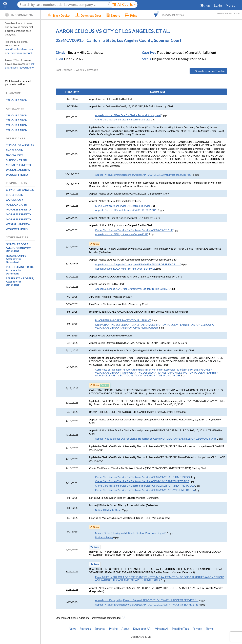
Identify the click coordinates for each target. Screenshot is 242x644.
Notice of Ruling (104, 537)
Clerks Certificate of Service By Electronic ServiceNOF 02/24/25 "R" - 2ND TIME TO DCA (145, 490)
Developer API (142, 629)
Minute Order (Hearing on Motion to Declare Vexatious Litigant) (131, 533)
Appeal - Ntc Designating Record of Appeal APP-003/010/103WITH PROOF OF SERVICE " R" (147, 605)
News (72, 629)
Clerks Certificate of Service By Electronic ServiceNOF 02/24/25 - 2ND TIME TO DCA (143, 477)
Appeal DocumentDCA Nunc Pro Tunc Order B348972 (125, 269)
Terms (210, 629)
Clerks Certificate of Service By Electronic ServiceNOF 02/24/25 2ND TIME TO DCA (142, 481)
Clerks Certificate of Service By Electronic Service (123, 120)
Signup (205, 5)
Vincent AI (162, 629)
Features (85, 629)
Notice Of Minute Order (108, 510)
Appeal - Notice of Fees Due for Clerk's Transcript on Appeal (128, 115)
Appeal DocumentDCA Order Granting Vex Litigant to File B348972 (133, 289)
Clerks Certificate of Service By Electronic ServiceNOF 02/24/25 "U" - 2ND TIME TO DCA (145, 486)
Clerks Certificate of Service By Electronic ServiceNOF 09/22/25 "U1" (134, 230)
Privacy (197, 629)
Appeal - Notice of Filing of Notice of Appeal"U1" (122, 234)
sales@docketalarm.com (19, 49)
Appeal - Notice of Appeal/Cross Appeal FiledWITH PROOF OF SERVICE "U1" (138, 264)
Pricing (113, 629)
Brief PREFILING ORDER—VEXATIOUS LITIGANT (123, 320)
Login (218, 5)
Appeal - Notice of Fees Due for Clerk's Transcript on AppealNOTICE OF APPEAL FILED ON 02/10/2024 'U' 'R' (156, 439)
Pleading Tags (180, 629)
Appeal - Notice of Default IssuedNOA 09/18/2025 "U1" (126, 210)
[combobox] (156, 15)
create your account (20, 53)
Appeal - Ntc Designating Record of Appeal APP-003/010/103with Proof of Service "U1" (144, 175)
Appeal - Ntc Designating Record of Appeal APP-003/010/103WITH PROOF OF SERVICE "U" (147, 600)
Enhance (100, 629)
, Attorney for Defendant (18, 247)
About (125, 629)
